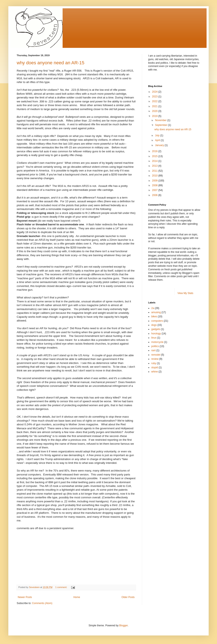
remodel (156, 355)
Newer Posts (25, 597)
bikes (154, 316)
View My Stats (185, 293)
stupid (155, 367)
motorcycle (157, 342)
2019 (155, 116)
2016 (155, 151)
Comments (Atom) (42, 603)
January (160, 145)
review (155, 359)
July (158, 135)
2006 (155, 195)
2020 (155, 111)
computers (157, 321)
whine (155, 372)
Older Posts (128, 597)
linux (154, 338)
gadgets (156, 329)
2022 (155, 101)
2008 (155, 185)
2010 (155, 176)
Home (77, 597)
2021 (155, 106)
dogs (154, 325)
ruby (154, 363)
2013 (155, 166)
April (158, 140)
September (161, 125)
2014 (155, 161)
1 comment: (61, 587)
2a (153, 308)
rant (153, 350)
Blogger (123, 625)
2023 (155, 97)
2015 (155, 156)
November (161, 120)
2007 (155, 190)
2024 (155, 92)
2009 (155, 181)
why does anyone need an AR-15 (50, 63)
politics (155, 346)
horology (156, 334)
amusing (156, 312)
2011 (155, 171)
